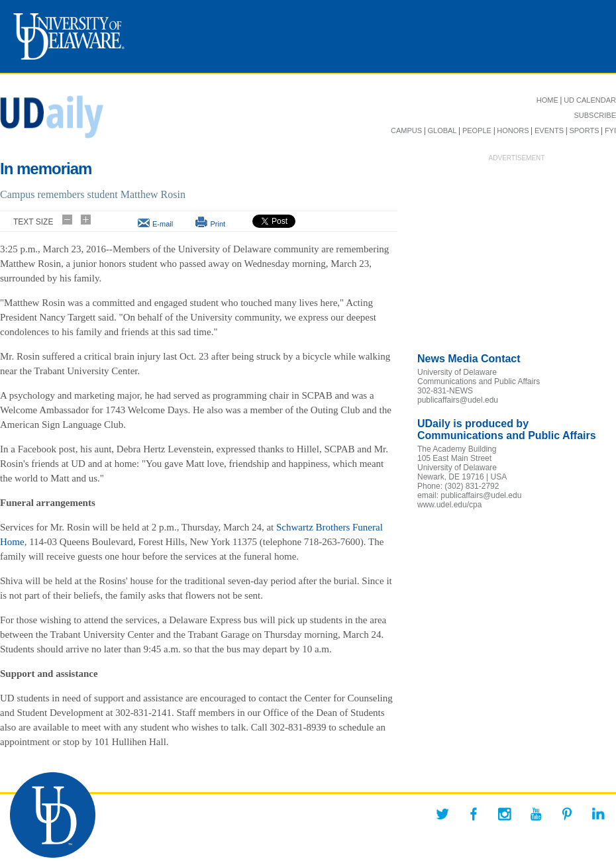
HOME (547, 100)
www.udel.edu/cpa (449, 505)
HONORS (513, 130)
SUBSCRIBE (595, 115)
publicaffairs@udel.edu (458, 400)
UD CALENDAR (590, 100)
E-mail (163, 224)
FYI (610, 130)
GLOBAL (442, 130)
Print (218, 224)
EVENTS (549, 130)
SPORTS (584, 130)
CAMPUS (406, 130)
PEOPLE (477, 130)
